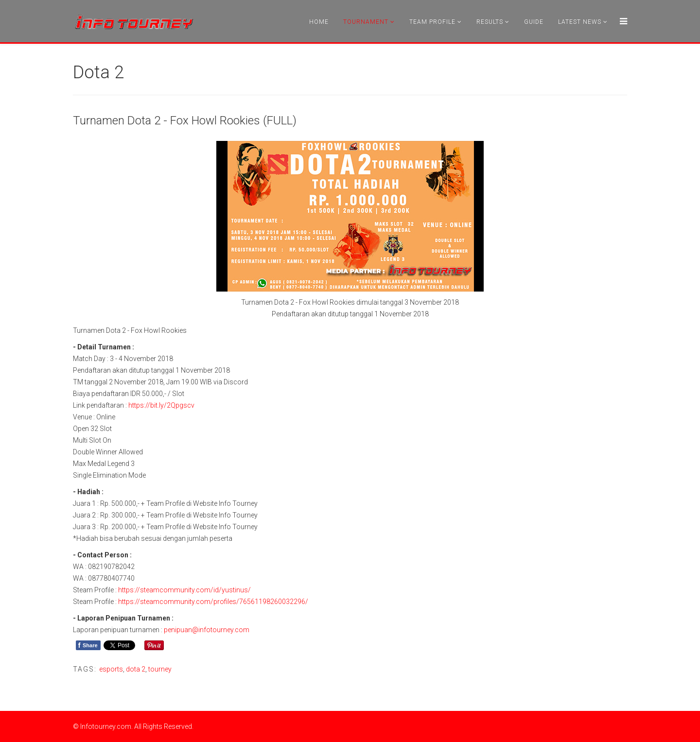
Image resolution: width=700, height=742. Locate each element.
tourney (160, 669)
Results (490, 22)
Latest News (580, 22)
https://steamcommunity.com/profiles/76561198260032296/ (213, 602)
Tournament (366, 22)
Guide (534, 22)
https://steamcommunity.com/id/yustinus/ (184, 590)
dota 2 (136, 669)
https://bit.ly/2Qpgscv (161, 405)
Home (319, 22)
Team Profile (432, 22)
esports (111, 669)
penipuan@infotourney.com (207, 630)
